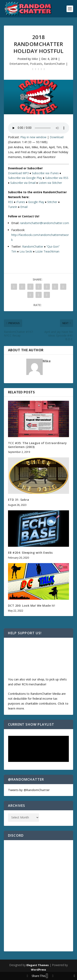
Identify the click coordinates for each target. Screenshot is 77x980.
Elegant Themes (38, 965)
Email (24, 207)
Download (57, 137)
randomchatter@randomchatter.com (44, 223)
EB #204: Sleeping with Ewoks (30, 553)
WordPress (38, 970)
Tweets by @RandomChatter (29, 790)
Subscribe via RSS (57, 178)
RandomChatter (55, 64)
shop (41, 679)
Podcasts (36, 64)
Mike (35, 59)
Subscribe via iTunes (45, 173)
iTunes (21, 202)
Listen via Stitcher (50, 183)
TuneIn (13, 207)
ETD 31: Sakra (19, 500)
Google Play (36, 202)
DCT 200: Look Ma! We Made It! (32, 606)
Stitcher (52, 202)
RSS (11, 202)
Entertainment (19, 64)
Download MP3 (18, 173)
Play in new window (33, 137)
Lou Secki (26, 251)
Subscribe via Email (23, 183)
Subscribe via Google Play (25, 178)
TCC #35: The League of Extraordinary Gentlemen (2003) (37, 445)
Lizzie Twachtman (47, 251)
